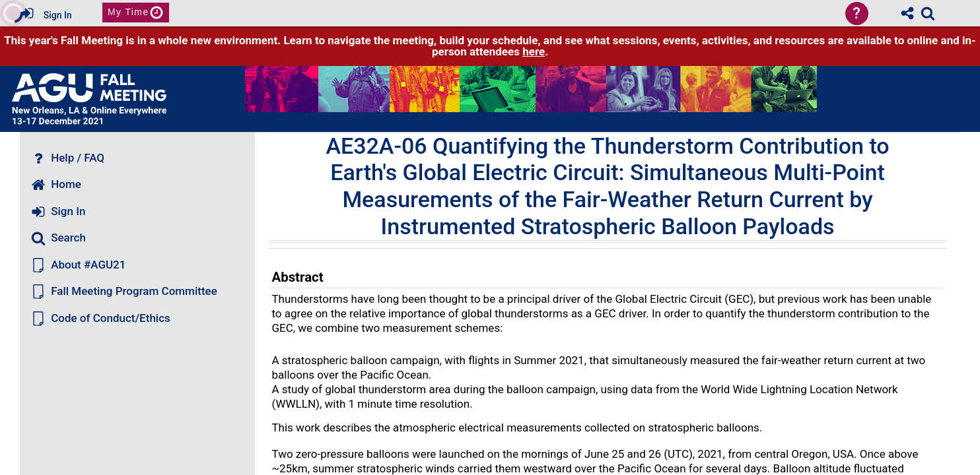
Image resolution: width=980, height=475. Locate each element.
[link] (928, 13)
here (534, 51)
